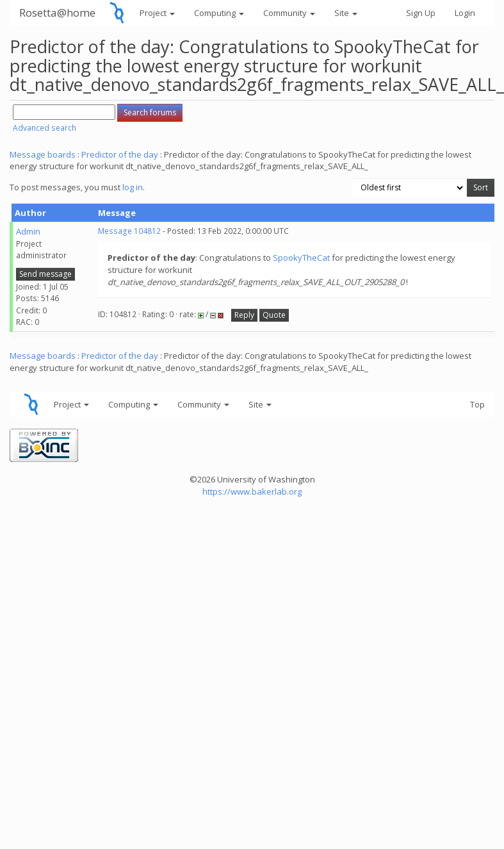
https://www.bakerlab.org (252, 491)
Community (289, 13)
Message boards (43, 154)
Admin (28, 231)
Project (157, 13)
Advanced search (45, 128)
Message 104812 (129, 231)
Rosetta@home (57, 12)
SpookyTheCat (301, 258)
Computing (219, 13)
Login (465, 13)
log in (133, 187)
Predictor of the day (120, 154)
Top (477, 404)
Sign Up (421, 13)
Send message (45, 274)
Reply (244, 315)
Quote (274, 315)
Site (346, 13)
